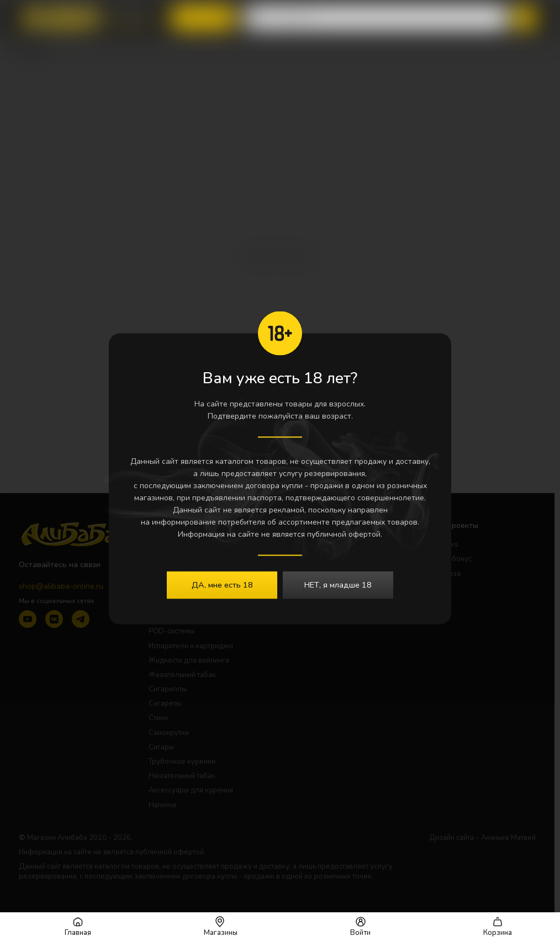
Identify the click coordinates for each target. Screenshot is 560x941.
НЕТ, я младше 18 (338, 585)
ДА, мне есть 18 (222, 585)
